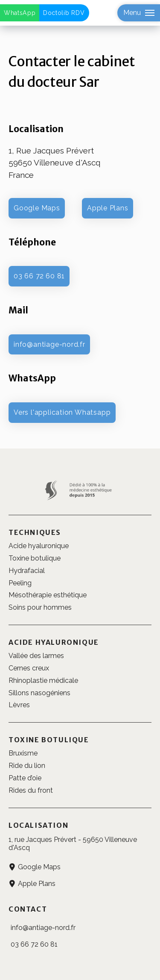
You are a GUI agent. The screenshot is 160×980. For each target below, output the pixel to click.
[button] (139, 13)
